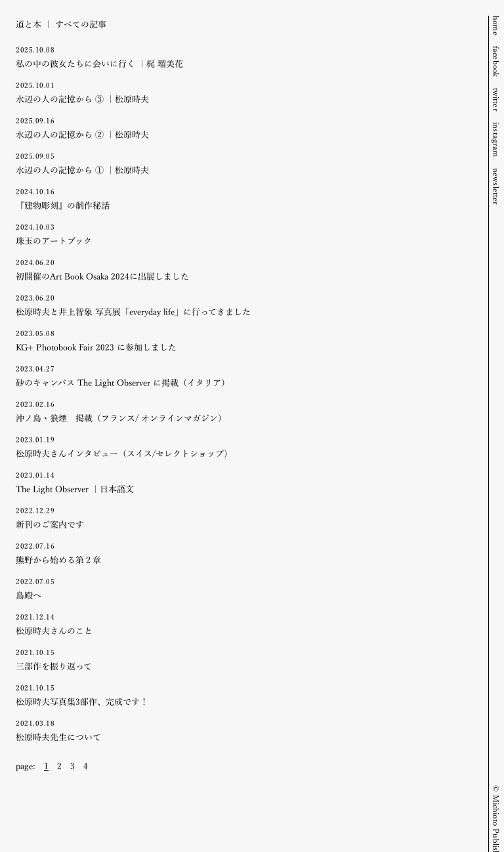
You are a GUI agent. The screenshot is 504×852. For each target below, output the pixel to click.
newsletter (497, 187)
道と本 (29, 24)
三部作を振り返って (244, 659)
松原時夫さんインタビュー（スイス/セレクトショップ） (244, 447)
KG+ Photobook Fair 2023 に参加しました (244, 340)
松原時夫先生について (244, 730)
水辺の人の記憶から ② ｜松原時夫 (244, 128)
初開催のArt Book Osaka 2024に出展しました (244, 269)
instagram (497, 140)
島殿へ (244, 588)
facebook (497, 61)
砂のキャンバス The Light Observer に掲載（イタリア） (244, 376)
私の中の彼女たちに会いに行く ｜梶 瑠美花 (244, 57)
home (497, 26)
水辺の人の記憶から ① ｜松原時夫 (244, 163)
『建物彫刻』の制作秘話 (244, 199)
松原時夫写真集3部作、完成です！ (244, 695)
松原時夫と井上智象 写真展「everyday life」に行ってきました (244, 305)
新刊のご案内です (244, 518)
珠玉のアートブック (244, 234)
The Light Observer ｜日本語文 (244, 482)
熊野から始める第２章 (244, 553)
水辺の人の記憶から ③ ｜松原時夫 (244, 92)
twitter (497, 100)
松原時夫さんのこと (244, 624)
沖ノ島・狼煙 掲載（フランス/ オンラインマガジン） (244, 411)
